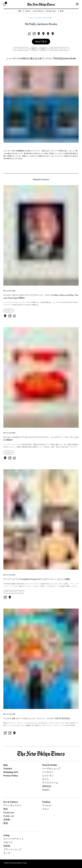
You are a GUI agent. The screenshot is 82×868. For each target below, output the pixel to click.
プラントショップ (12, 849)
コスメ (46, 809)
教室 (6, 809)
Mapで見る (41, 41)
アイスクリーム (50, 783)
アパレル (47, 805)
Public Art (9, 816)
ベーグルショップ (51, 768)
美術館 (7, 819)
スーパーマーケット (14, 839)
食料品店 (47, 786)
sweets (46, 790)
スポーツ (8, 842)
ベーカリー (48, 772)
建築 (6, 823)
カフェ (46, 779)
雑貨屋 (7, 846)
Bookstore (9, 812)
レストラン (48, 775)
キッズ (7, 853)
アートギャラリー (12, 805)
